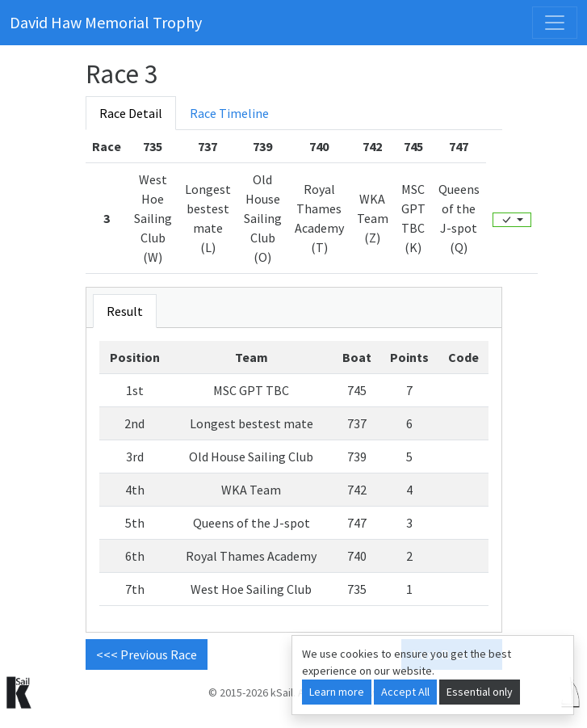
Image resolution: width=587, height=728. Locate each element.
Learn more (337, 692)
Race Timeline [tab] (229, 113)
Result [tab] (125, 311)
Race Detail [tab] (131, 113)
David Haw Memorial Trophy (106, 22)
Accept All (405, 692)
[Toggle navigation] (555, 23)
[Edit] (512, 220)
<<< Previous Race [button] (147, 654)
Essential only (480, 692)
